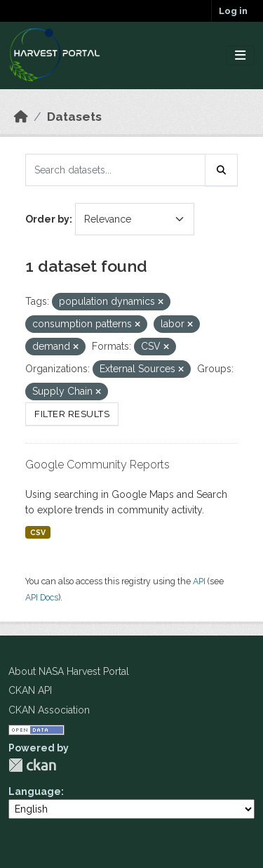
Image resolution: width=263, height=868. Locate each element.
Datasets (74, 117)
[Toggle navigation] (240, 56)
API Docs (42, 597)
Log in (233, 11)
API (199, 581)
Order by (47, 219)
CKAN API (30, 690)
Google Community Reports (97, 465)
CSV (38, 532)
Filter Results (72, 414)
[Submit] (222, 170)
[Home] (21, 117)
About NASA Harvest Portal (69, 671)
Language (35, 791)
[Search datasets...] (115, 170)
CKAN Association (49, 710)
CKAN (32, 765)
